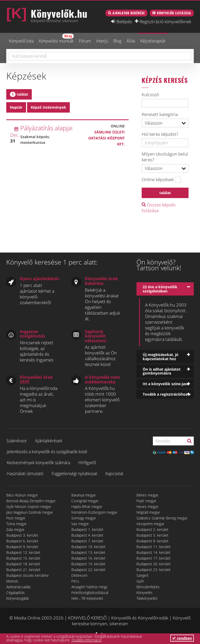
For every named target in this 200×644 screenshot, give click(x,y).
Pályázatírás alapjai (46, 128)
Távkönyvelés (147, 598)
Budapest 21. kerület (23, 570)
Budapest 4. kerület (87, 535)
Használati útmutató (25, 474)
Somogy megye (84, 518)
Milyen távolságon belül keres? (165, 157)
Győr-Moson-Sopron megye (29, 507)
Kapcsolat (114, 474)
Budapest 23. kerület (154, 570)
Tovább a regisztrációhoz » (167, 394)
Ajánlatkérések (49, 441)
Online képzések (158, 180)
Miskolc (12, 581)
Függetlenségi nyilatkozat (74, 474)
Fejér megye (146, 501)
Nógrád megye (148, 512)
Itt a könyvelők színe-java (166, 384)
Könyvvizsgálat (18, 598)
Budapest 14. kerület (154, 552)
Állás (131, 41)
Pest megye (16, 518)
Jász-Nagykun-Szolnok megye (30, 512)
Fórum (85, 41)
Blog (117, 41)
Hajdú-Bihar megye (87, 507)
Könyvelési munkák (56, 39)
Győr (140, 581)
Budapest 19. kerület (88, 564)
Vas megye (80, 524)
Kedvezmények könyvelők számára (38, 463)
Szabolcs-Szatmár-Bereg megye (162, 518)
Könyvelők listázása (174, 13)
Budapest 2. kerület (152, 529)
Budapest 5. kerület (152, 535)
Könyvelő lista (21, 41)
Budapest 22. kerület (88, 570)
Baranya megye (84, 495)
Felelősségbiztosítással (90, 593)
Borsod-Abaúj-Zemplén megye (31, 501)
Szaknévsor (17, 441)
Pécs (75, 581)
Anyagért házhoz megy (89, 587)
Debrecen (79, 575)
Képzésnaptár (153, 41)
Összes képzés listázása (159, 208)
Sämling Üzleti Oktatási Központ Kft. (107, 138)
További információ (86, 640)
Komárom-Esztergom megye (94, 512)
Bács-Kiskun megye (22, 495)
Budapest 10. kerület (88, 547)
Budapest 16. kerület (88, 558)
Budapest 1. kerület (87, 529)
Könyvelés (145, 593)
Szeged (142, 575)
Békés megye (147, 495)
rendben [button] (182, 638)
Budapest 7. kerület (87, 541)
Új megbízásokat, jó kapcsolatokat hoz (161, 357)
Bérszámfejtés (148, 587)
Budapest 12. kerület (23, 552)
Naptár (16, 107)
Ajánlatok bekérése (129, 13)
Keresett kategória (160, 114)
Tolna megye (16, 524)
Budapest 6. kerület (22, 541)
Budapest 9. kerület (22, 547)
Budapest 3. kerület (22, 535)
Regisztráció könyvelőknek (165, 21)
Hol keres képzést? (160, 134)
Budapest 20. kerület (154, 564)
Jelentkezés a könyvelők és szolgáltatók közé (47, 452)
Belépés (124, 21)
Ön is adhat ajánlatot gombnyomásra (162, 371)
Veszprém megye (150, 524)
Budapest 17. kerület (154, 558)
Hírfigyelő (87, 463)
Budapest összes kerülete (27, 575)
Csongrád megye (85, 501)
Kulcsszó (150, 95)
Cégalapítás (15, 593)
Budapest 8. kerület (152, 541)
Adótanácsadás (18, 587)
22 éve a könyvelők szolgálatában (160, 289)
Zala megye (15, 529)
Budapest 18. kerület (23, 564)
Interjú (102, 41)
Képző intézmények (48, 107)
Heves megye (147, 507)
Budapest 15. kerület (23, 558)
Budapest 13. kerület (88, 552)
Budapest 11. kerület (154, 547)
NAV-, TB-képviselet (87, 598)
